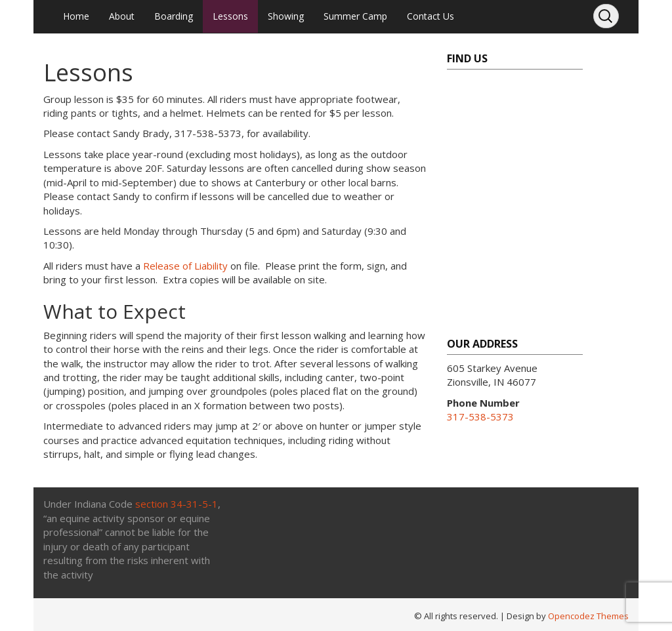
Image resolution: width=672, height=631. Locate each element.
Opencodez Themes (588, 616)
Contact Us (430, 16)
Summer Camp (355, 16)
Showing (286, 16)
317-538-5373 (480, 417)
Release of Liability (185, 266)
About (122, 16)
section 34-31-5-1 (177, 504)
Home (76, 16)
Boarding (174, 16)
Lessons (230, 16)
